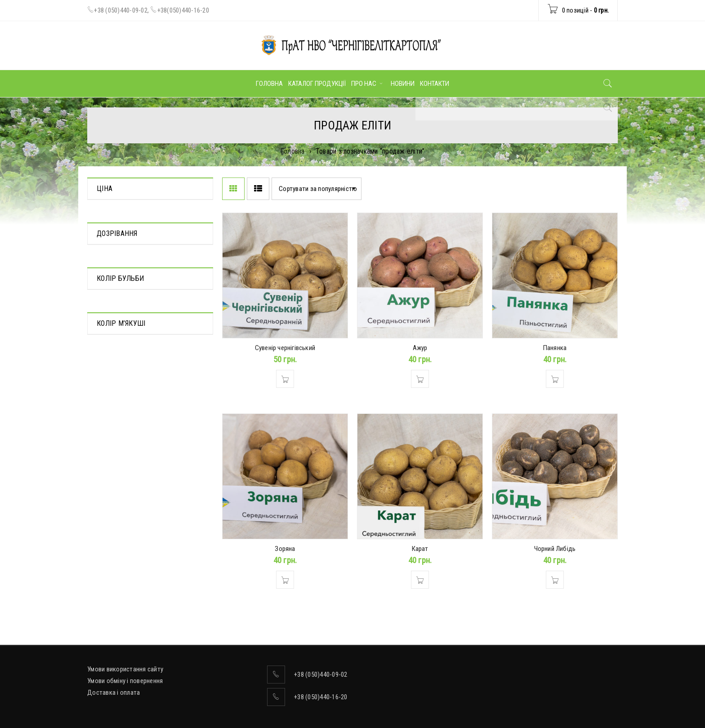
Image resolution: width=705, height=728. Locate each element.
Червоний (110, 431)
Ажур (420, 348)
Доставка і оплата (114, 692)
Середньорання (119, 322)
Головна (293, 151)
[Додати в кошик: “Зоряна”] (285, 580)
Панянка (555, 348)
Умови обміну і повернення (125, 681)
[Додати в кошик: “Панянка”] (555, 379)
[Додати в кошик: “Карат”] (420, 580)
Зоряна (285, 549)
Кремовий (111, 526)
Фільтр (188, 231)
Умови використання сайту (125, 669)
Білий (104, 405)
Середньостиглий (122, 335)
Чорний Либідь (555, 549)
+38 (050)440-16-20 (321, 697)
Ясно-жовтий (116, 551)
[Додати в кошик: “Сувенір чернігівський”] (285, 379)
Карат (420, 549)
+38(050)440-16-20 (183, 10)
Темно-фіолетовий (123, 418)
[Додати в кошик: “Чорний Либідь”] (555, 580)
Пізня (104, 310)
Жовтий (108, 514)
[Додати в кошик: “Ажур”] (420, 379)
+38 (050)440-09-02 (121, 10)
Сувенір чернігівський (285, 348)
